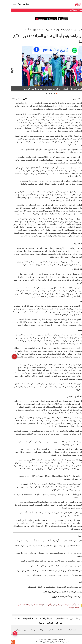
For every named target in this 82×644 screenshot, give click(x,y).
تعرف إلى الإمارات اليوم (69, 618)
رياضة (23, 630)
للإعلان (39, 623)
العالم (40, 630)
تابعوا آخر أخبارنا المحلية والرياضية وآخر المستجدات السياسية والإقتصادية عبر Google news (38, 606)
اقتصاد (49, 630)
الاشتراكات (49, 623)
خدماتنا (31, 623)
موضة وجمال (10, 630)
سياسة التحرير (51, 618)
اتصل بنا (7, 618)
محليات (73, 630)
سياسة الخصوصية (19, 618)
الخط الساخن (61, 630)
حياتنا (31, 630)
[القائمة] (9, 4)
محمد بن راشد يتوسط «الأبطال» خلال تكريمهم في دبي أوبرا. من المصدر (47, 89)
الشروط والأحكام (36, 618)
